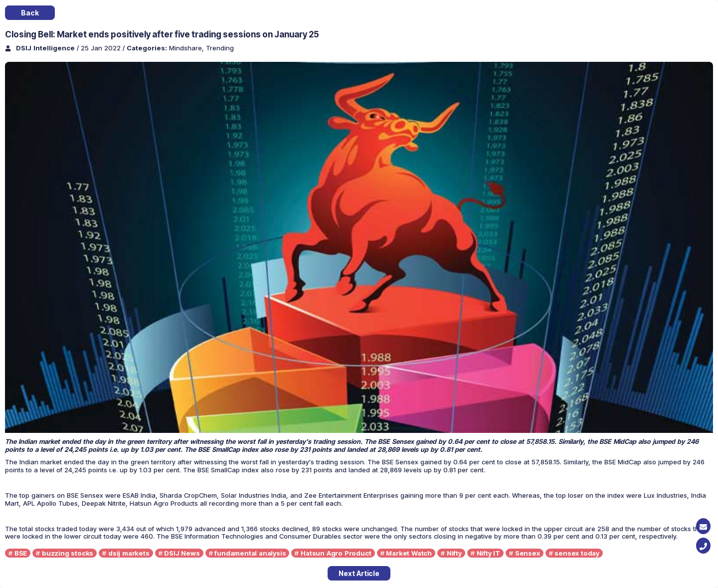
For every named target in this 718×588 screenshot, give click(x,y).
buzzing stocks (68, 553)
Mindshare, (187, 48)
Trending (220, 48)
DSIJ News (182, 553)
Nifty (454, 553)
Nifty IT (488, 553)
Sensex (528, 553)
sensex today (577, 553)
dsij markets (129, 553)
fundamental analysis (250, 553)
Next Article (359, 573)
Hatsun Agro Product (336, 553)
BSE (21, 553)
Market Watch (409, 553)
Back (30, 13)
